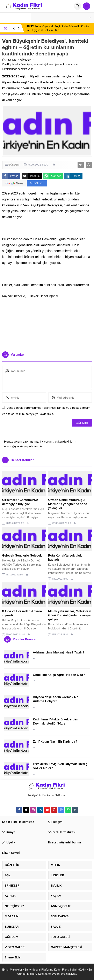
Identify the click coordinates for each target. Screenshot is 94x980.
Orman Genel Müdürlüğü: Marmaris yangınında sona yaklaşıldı (68, 504)
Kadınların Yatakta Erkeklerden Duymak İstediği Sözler (56, 721)
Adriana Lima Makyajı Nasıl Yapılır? (59, 652)
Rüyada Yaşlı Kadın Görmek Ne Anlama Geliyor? (56, 699)
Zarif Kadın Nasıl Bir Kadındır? (55, 742)
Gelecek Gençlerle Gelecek (22, 556)
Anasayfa (9, 60)
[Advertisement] (47, 325)
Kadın (83, 970)
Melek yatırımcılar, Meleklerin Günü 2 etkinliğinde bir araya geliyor (70, 615)
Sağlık (74, 970)
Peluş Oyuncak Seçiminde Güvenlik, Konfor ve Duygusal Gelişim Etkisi (58, 28)
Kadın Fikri (61, 970)
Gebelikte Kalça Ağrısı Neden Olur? (59, 675)
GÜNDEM (26, 60)
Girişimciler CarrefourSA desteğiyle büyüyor (20, 502)
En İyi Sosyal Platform (38, 970)
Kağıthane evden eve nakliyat (57, 974)
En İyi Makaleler (12, 970)
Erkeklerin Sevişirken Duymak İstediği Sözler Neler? (61, 766)
